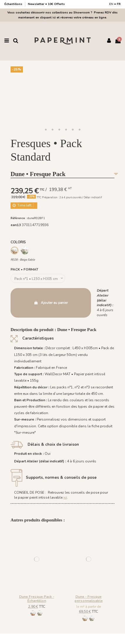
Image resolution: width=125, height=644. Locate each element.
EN (111, 4)
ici (65, 497)
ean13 (16, 225)
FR (119, 4)
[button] (46, 130)
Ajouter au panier (51, 303)
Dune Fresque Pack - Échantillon (37, 599)
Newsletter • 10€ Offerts (46, 4)
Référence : (19, 218)
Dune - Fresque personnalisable (89, 599)
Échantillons (14, 4)
